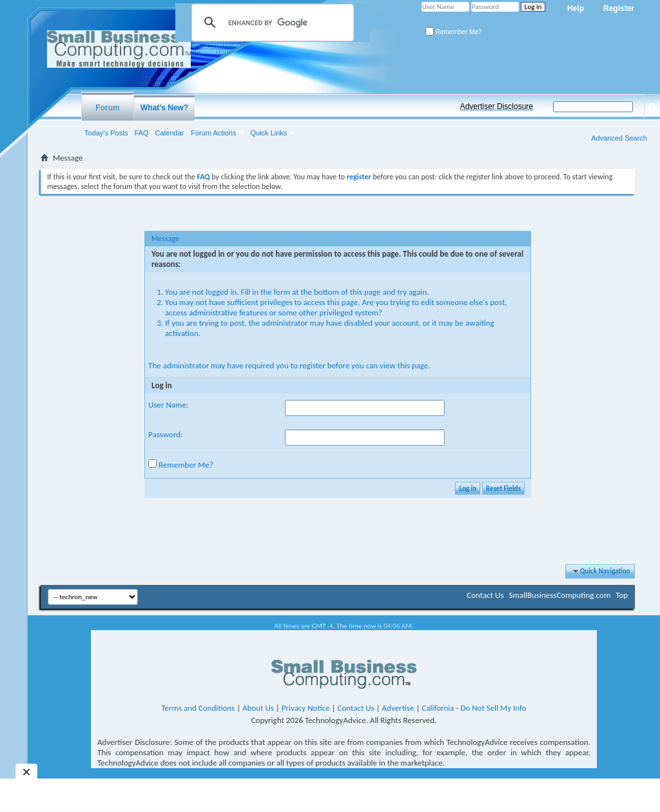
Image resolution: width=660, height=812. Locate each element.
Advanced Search (619, 138)
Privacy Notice (306, 708)
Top (622, 595)
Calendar (170, 133)
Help (576, 8)
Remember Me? (453, 32)
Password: (165, 434)
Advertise (398, 708)
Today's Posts (106, 133)
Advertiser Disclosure (497, 106)
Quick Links (269, 133)
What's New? (164, 108)
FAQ (142, 133)
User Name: (168, 405)
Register (619, 8)
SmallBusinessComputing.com (559, 595)
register (313, 365)
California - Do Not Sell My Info (474, 708)
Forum (107, 108)
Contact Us (485, 595)
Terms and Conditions (198, 708)
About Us (258, 708)
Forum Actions (213, 133)
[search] (271, 23)
